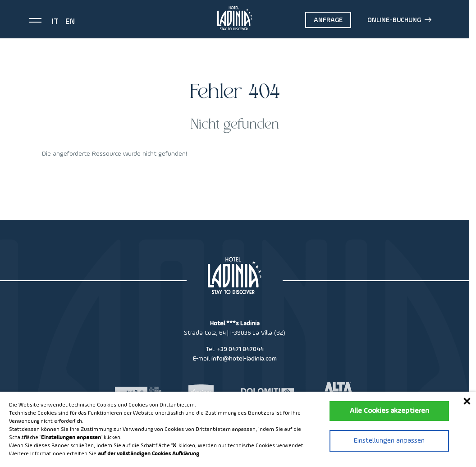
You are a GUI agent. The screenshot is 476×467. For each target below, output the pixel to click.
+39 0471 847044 (240, 349)
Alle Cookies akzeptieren (389, 411)
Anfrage (328, 20)
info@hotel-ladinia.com (244, 359)
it (55, 22)
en (70, 22)
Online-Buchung (399, 20)
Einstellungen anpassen (389, 441)
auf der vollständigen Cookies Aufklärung (149, 454)
